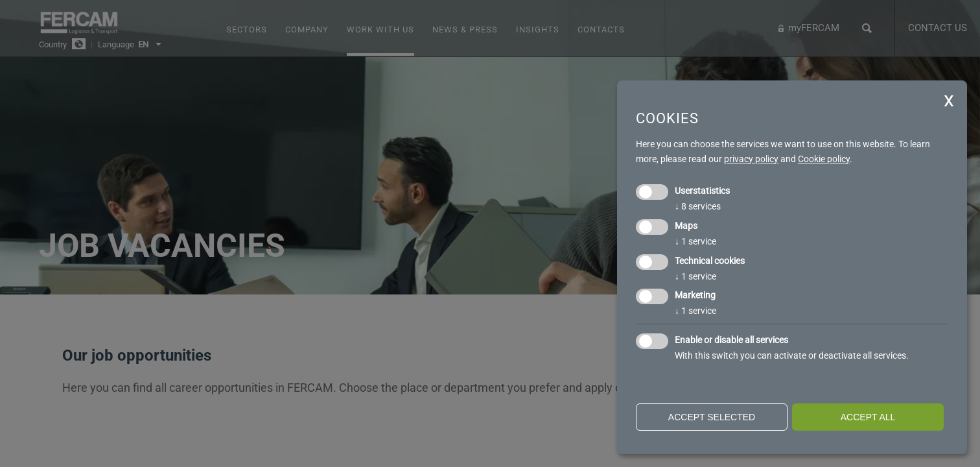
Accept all (868, 417)
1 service (695, 241)
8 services (698, 206)
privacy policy (751, 159)
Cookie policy (824, 159)
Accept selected (712, 417)
